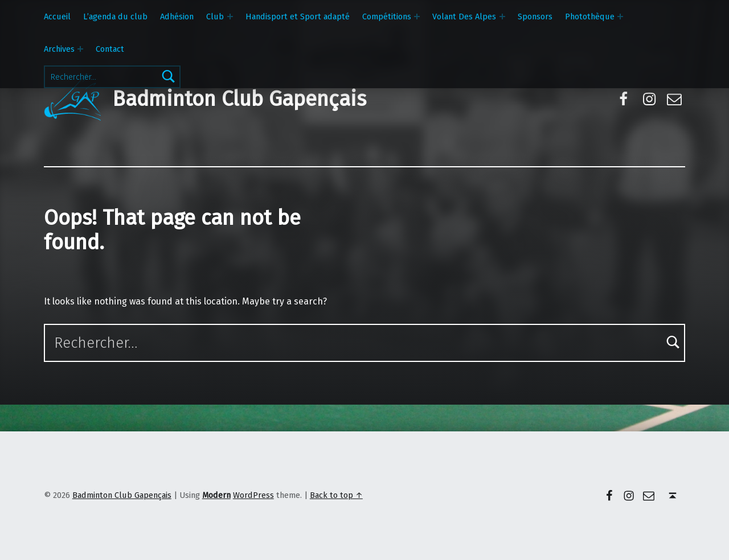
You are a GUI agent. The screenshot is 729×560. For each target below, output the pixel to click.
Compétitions (387, 17)
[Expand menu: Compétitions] (417, 17)
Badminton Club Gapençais (239, 99)
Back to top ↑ (336, 495)
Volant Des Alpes (464, 17)
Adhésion (177, 17)
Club (215, 17)
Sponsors (535, 17)
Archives (59, 49)
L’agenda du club (115, 17)
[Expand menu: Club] (230, 17)
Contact (110, 49)
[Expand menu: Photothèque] (620, 17)
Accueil (57, 17)
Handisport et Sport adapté (298, 17)
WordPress (253, 495)
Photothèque (590, 17)
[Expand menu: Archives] (80, 49)
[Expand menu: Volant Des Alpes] (502, 17)
